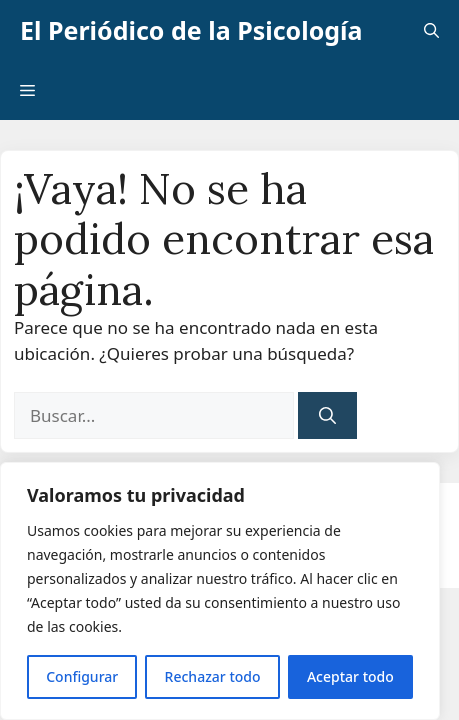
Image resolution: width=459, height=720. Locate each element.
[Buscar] (327, 416)
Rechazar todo (213, 676)
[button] (431, 30)
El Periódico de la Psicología (191, 30)
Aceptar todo (350, 676)
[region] (220, 591)
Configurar (82, 676)
